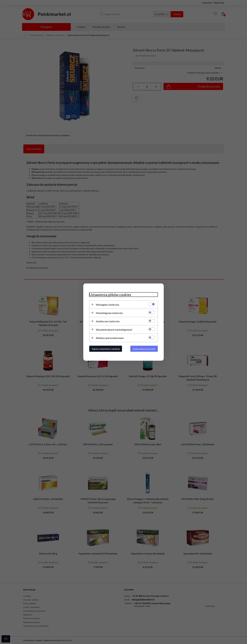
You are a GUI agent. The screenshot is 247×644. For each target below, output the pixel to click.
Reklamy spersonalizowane (110, 338)
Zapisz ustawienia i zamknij (106, 349)
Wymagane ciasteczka (107, 304)
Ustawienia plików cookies (110, 294)
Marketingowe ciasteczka (109, 313)
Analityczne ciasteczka (108, 321)
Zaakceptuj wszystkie (144, 349)
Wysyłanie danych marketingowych (114, 329)
